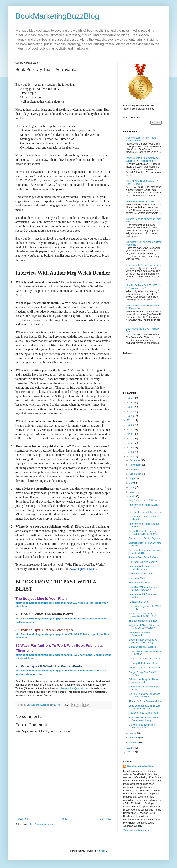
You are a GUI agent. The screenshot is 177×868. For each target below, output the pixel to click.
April (132, 496)
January (134, 742)
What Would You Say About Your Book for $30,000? (143, 615)
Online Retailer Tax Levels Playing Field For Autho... (143, 533)
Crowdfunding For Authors (142, 574)
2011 (130, 752)
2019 (130, 429)
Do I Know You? (137, 578)
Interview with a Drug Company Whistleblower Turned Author (142, 159)
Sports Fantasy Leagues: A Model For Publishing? (143, 641)
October (134, 469)
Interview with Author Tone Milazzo (144, 265)
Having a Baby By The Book (143, 713)
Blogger (102, 851)
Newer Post (22, 819)
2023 (130, 412)
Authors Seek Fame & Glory (143, 557)
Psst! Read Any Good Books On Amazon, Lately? (143, 719)
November (135, 465)
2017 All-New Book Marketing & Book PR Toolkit (142, 182)
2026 (130, 398)
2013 (130, 457)
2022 (130, 416)
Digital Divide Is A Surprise (142, 647)
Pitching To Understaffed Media (145, 512)
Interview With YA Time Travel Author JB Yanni (141, 139)
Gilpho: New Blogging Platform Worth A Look (145, 681)
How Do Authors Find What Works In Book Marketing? (144, 287)
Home (64, 819)
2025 (130, 403)
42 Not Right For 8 (138, 602)
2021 (130, 420)
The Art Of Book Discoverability (145, 701)
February (134, 738)
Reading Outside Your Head (143, 663)
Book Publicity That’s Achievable (140, 634)
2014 (130, 452)
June (132, 487)
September (135, 474)
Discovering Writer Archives (140, 201)
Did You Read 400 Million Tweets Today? (142, 726)
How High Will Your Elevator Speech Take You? (143, 588)
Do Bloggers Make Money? (143, 562)
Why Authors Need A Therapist (145, 500)
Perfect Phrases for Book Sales (145, 668)
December (135, 460)
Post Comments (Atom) (41, 824)
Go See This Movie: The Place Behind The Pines (144, 695)
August (133, 479)
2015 (130, 448)
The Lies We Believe (139, 583)
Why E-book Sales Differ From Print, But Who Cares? (144, 627)
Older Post (105, 819)
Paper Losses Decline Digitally (144, 538)
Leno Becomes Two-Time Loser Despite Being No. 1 (145, 707)
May (132, 492)
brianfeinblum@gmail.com (74, 688)
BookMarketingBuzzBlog (57, 16)
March (133, 733)
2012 (130, 748)
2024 (130, 407)
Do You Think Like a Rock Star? (145, 659)
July (132, 483)
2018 (130, 434)
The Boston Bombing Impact (143, 621)
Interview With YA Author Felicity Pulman (142, 568)
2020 (130, 425)
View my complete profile (136, 830)
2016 (130, 443)
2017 (130, 439)
